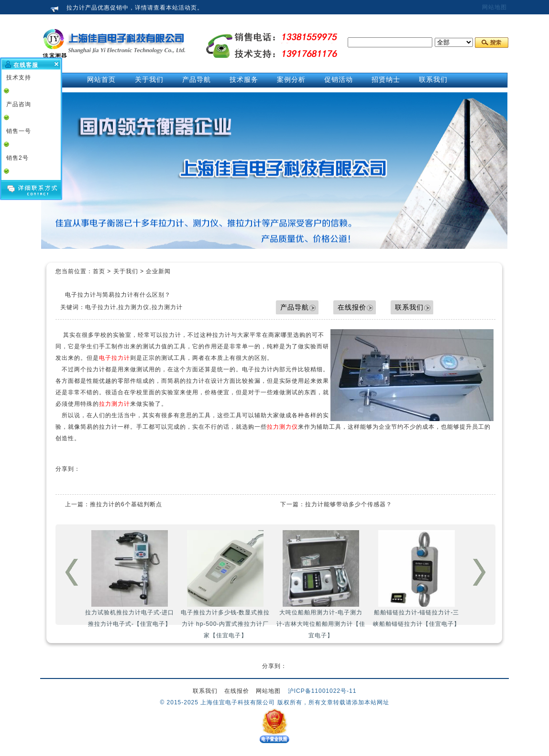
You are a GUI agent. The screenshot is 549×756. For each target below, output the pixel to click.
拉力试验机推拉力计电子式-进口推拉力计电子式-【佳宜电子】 (130, 579)
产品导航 (295, 307)
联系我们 (409, 307)
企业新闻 (158, 271)
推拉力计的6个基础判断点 (126, 504)
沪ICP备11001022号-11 (322, 691)
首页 (99, 271)
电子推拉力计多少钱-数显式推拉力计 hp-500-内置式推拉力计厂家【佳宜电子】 (225, 584)
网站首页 (101, 79)
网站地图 (494, 7)
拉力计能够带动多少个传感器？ (349, 504)
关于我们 (126, 271)
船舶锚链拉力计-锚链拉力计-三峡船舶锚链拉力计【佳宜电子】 (417, 579)
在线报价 (352, 307)
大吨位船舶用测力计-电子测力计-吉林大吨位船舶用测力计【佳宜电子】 (321, 584)
